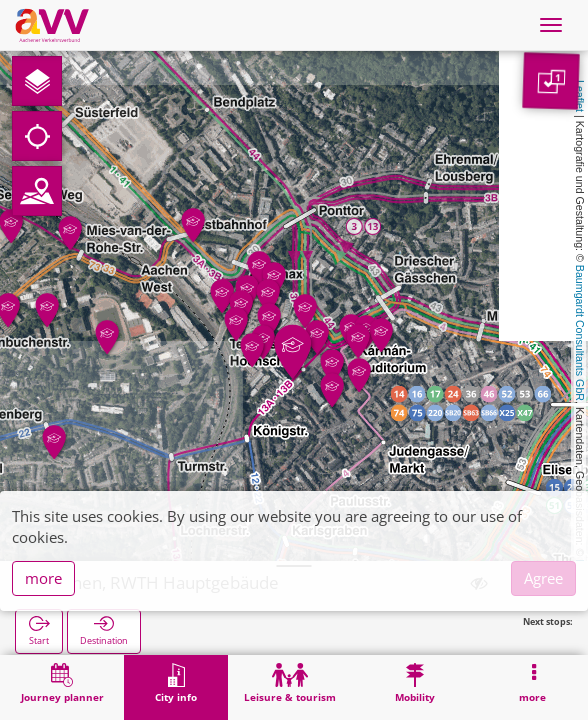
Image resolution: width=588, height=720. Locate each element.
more (43, 578)
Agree (543, 578)
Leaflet (580, 96)
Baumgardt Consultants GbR (580, 333)
